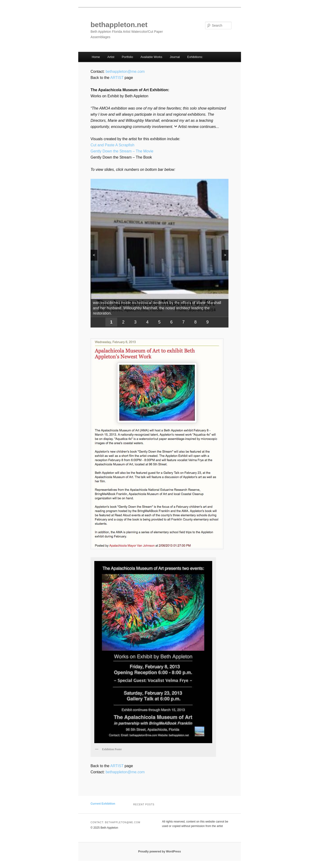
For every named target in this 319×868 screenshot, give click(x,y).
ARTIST (117, 78)
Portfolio (127, 57)
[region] (159, 253)
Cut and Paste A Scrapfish (112, 145)
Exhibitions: (195, 57)
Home (96, 57)
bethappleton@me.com (125, 72)
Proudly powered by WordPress (159, 852)
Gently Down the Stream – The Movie (122, 151)
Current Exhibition (103, 804)
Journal (175, 57)
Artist (111, 57)
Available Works (151, 57)
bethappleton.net (119, 25)
